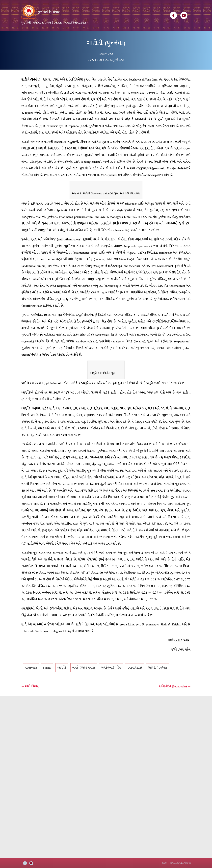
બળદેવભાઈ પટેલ (111, 678)
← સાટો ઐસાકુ (30, 696)
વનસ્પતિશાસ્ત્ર (135, 678)
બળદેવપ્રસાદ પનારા (84, 678)
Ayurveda (31, 678)
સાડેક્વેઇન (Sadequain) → (175, 696)
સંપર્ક (129, 36)
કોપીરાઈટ (165, 863)
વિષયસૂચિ (85, 36)
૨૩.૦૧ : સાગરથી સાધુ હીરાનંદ (106, 70)
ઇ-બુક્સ (99, 36)
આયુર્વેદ (62, 678)
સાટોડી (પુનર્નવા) (158, 678)
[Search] (188, 35)
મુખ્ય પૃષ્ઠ (29, 36)
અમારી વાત (115, 36)
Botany (47, 678)
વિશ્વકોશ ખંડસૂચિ (49, 36)
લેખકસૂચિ (69, 36)
